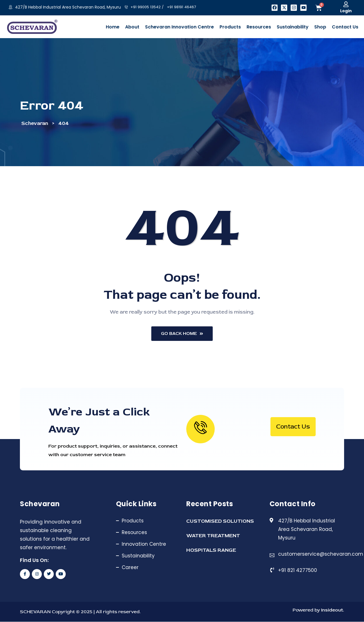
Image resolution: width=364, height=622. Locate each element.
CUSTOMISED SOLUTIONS (220, 521)
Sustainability (138, 556)
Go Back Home (182, 334)
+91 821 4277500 (298, 570)
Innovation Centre (144, 544)
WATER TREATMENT (213, 536)
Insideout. (332, 610)
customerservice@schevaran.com (321, 554)
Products (133, 521)
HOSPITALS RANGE (211, 550)
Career (130, 568)
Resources (134, 533)
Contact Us (293, 427)
